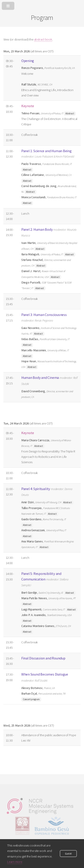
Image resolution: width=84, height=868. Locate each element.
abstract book (43, 39)
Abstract (70, 113)
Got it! (68, 854)
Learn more (15, 862)
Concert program (31, 699)
